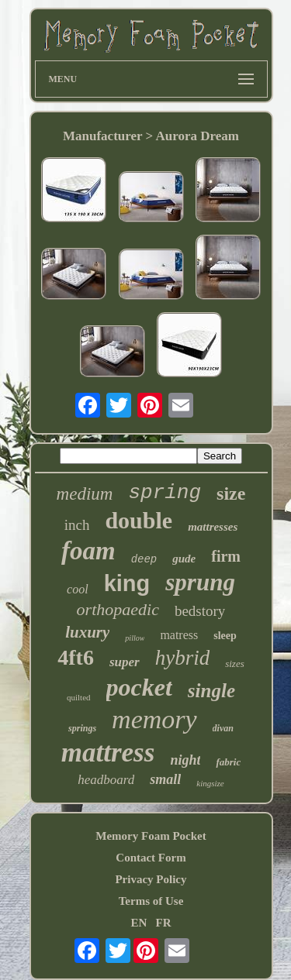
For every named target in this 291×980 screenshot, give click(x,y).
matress (179, 635)
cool (78, 589)
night (185, 760)
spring (165, 493)
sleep (225, 636)
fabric (228, 762)
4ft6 (76, 657)
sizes (235, 664)
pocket (139, 687)
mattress (108, 753)
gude (184, 559)
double (139, 520)
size (231, 493)
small (165, 779)
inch (77, 525)
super (125, 662)
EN (139, 923)
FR (164, 923)
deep (144, 559)
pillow (135, 638)
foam (88, 551)
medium (85, 494)
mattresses (213, 527)
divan (223, 728)
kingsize (210, 783)
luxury (87, 632)
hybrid (183, 658)
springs (82, 728)
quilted (79, 697)
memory (154, 719)
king (127, 583)
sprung (200, 582)
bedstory (200, 611)
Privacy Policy (151, 879)
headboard (106, 780)
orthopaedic (118, 609)
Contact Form (151, 858)
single (211, 691)
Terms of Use (151, 901)
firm (226, 556)
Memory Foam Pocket (151, 836)
